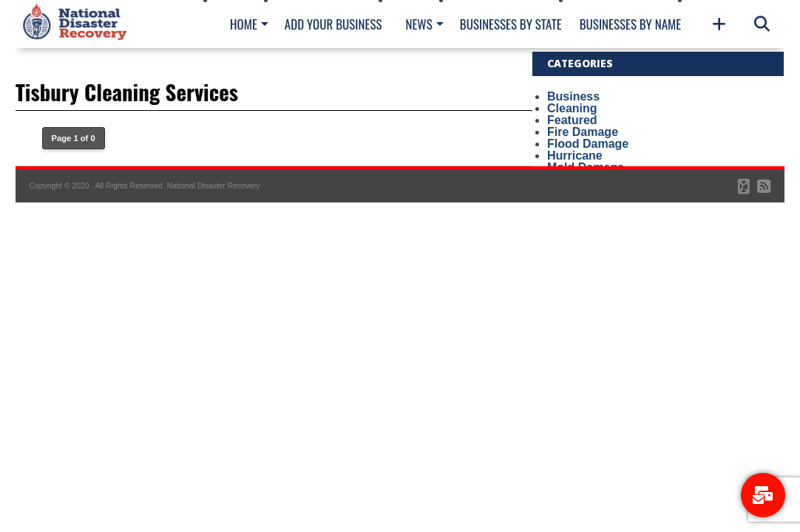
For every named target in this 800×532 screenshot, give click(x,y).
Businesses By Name (630, 24)
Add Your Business (333, 24)
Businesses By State (511, 24)
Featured (572, 120)
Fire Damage (583, 132)
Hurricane (575, 156)
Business (573, 96)
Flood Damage (588, 144)
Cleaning (572, 108)
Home (244, 24)
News (418, 24)
